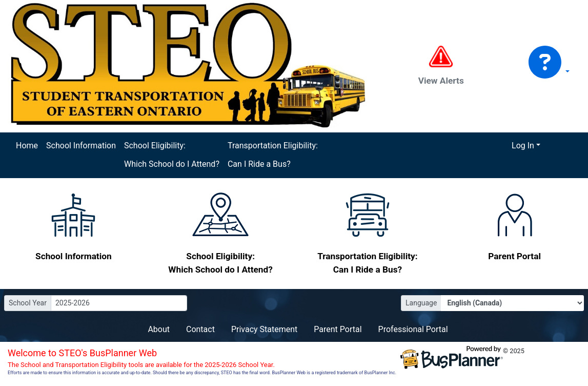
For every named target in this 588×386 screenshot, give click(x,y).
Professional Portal (413, 329)
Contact (200, 329)
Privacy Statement (264, 329)
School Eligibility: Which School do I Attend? (172, 155)
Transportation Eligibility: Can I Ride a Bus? (273, 155)
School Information (81, 146)
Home (27, 146)
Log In (523, 146)
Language (421, 303)
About (159, 329)
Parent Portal (338, 329)
